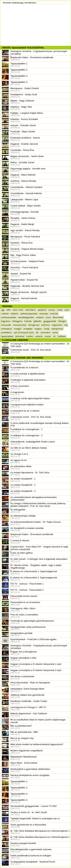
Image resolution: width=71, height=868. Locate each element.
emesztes (44, 314)
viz (54, 336)
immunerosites (20, 325)
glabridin (37, 321)
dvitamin (15, 314)
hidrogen (62, 321)
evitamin (40, 317)
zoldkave (62, 336)
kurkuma (45, 325)
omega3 (18, 329)
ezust (48, 317)
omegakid (28, 329)
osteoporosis (57, 329)
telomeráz (20, 336)
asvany (52, 310)
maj (66, 325)
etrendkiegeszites (26, 317)
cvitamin (5, 314)
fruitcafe (28, 321)
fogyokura (6, 321)
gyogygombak (50, 321)
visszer (48, 336)
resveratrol (45, 333)
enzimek (54, 314)
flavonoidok (58, 317)
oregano (38, 329)
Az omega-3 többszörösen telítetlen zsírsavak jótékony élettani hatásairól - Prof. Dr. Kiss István (34, 506)
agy (3, 310)
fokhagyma (17, 321)
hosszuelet (6, 325)
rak (37, 333)
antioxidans (30, 310)
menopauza (7, 329)
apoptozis (42, 310)
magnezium (57, 325)
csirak (60, 310)
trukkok (30, 336)
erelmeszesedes (9, 317)
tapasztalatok (7, 336)
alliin (9, 310)
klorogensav (34, 325)
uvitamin (39, 336)
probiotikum (6, 333)
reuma (55, 333)
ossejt (47, 329)
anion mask (18, 310)
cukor (67, 310)
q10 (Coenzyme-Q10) (24, 333)
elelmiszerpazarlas (29, 314)
